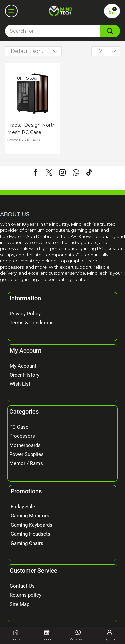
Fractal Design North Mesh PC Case (31, 129)
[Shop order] (33, 51)
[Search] (110, 31)
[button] (11, 11)
